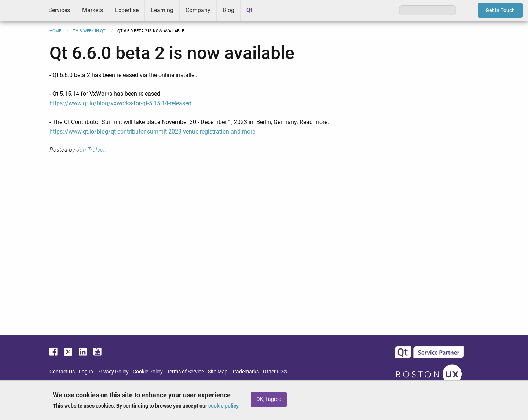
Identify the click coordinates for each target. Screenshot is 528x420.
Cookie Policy (148, 372)
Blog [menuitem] (228, 10)
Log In (86, 372)
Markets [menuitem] (93, 10)
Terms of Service (185, 372)
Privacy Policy (113, 372)
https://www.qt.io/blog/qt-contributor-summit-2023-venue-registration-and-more (152, 132)
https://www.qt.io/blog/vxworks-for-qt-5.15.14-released (120, 103)
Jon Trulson (91, 150)
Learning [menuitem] (162, 10)
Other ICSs (275, 372)
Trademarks (245, 372)
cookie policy (223, 406)
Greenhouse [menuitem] (269, 10)
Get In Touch (500, 10)
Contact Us (62, 372)
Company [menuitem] (198, 10)
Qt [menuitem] (249, 10)
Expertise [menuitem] (127, 10)
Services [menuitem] (59, 10)
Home (55, 31)
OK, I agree (269, 399)
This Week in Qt (89, 31)
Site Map (218, 372)
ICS (21, 10)
